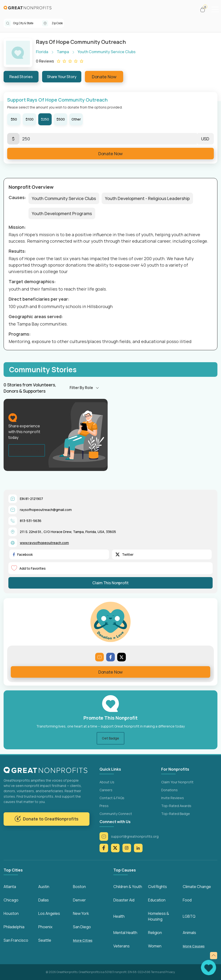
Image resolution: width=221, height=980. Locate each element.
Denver (79, 900)
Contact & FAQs (112, 798)
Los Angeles (49, 913)
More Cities (83, 940)
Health (119, 916)
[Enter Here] (108, 139)
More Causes (194, 946)
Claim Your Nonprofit (177, 782)
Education (157, 900)
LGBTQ (189, 916)
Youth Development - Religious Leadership (147, 198)
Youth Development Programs (62, 213)
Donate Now (104, 77)
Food (187, 900)
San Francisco (16, 940)
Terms (155, 972)
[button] (205, 10)
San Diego (82, 927)
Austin (44, 887)
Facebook (23, 554)
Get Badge (110, 738)
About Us (107, 782)
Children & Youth (128, 887)
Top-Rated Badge (176, 814)
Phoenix (45, 927)
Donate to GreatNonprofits (47, 819)
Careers (106, 790)
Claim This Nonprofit (110, 583)
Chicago (11, 900)
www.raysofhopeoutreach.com (44, 543)
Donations (169, 790)
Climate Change (197, 887)
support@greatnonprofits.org (129, 837)
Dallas (44, 900)
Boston (79, 887)
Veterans (122, 946)
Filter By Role (81, 388)
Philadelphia (14, 927)
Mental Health (125, 933)
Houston (11, 913)
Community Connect (116, 814)
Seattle (45, 940)
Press (104, 806)
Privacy (170, 972)
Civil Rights (157, 887)
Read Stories (21, 77)
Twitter (124, 554)
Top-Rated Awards (176, 806)
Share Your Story (62, 77)
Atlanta (10, 887)
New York (81, 913)
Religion (155, 933)
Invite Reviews (173, 798)
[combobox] (28, 23)
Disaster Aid (124, 900)
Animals (189, 933)
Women (155, 946)
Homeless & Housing (159, 916)
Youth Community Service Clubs (64, 198)
